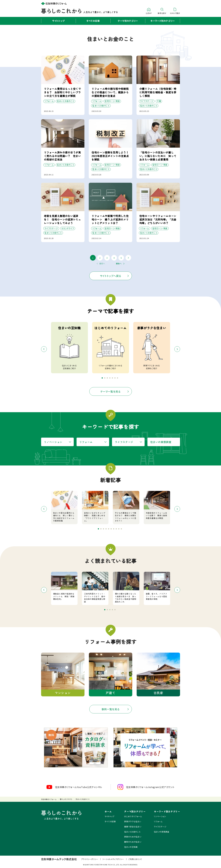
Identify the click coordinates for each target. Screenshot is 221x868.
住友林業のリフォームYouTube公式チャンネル (74, 787)
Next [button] (177, 349)
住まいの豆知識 (131, 847)
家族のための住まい (133, 837)
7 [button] (118, 379)
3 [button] (108, 379)
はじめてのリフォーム (133, 816)
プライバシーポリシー (90, 859)
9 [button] (120, 530)
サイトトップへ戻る (111, 276)
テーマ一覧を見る (110, 391)
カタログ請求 (175, 11)
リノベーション (53, 442)
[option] (111, 348)
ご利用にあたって (135, 859)
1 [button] (103, 379)
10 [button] (122, 530)
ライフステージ (124, 442)
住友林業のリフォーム (49, 799)
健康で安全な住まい (133, 827)
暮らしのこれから (66, 799)
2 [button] (105, 379)
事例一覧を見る (111, 709)
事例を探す (162, 11)
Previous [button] (44, 349)
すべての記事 (93, 21)
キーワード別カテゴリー (163, 21)
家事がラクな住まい (133, 821)
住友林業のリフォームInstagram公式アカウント (146, 787)
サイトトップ (58, 21)
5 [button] (113, 379)
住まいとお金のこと (132, 832)
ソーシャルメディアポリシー (113, 859)
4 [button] (111, 379)
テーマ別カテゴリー (128, 21)
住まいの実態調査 (161, 442)
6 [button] (116, 379)
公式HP (149, 11)
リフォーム (86, 442)
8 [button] (117, 530)
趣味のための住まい (133, 842)
